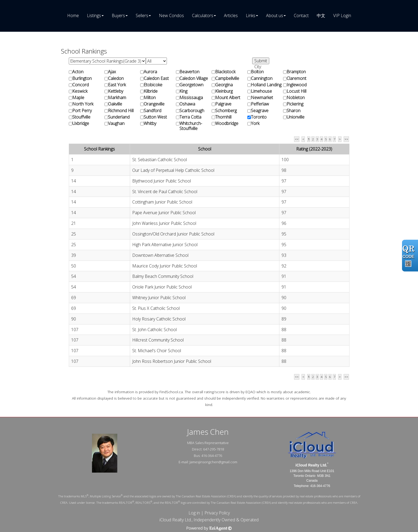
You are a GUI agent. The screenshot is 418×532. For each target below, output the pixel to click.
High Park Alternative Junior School (165, 245)
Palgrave (223, 104)
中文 (321, 15)
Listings (94, 15)
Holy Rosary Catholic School (159, 319)
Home (73, 15)
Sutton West (155, 117)
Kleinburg (224, 91)
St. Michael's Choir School (157, 351)
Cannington (262, 78)
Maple (78, 98)
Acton (78, 72)
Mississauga (191, 98)
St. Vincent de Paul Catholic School (165, 192)
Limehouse (261, 91)
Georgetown (191, 85)
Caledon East (156, 78)
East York (117, 85)
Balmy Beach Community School (163, 276)
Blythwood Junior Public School (162, 181)
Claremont (296, 78)
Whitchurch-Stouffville (191, 126)
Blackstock (225, 72)
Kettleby (116, 91)
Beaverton (189, 72)
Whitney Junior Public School (159, 298)
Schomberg (226, 111)
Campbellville (227, 78)
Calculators (203, 15)
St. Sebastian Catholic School (160, 160)
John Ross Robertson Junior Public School (172, 361)
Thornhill (223, 117)
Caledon (116, 78)
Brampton (296, 72)
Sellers (142, 15)
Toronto (259, 117)
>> (346, 139)
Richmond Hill (121, 111)
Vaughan (116, 123)
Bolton (257, 72)
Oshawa (187, 104)
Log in (194, 513)
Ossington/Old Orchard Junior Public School (173, 234)
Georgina (224, 85)
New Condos (171, 15)
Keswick (80, 91)
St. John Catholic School (154, 330)
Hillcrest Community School (158, 340)
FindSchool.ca (171, 392)
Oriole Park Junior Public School (162, 287)
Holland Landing (266, 85)
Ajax (112, 72)
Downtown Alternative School (160, 255)
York (255, 123)
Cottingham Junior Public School (162, 202)
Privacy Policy (217, 513)
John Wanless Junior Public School (164, 223)
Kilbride (151, 91)
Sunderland (119, 117)
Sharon (294, 111)
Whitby (150, 123)
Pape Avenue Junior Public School (164, 213)
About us (275, 15)
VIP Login (342, 15)
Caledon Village (194, 78)
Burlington (82, 78)
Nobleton (296, 98)
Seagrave (260, 111)
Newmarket (262, 98)
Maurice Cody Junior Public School (165, 266)
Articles (231, 15)
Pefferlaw (260, 104)
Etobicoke (153, 85)
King (183, 91)
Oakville (115, 104)
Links (251, 15)
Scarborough (192, 111)
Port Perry (82, 111)
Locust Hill (296, 91)
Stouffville (81, 117)
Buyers (118, 15)
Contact (301, 15)
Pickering (295, 104)
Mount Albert (228, 98)
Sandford (152, 111)
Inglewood (297, 85)
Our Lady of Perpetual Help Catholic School (173, 170)
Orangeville (154, 104)
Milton (150, 98)
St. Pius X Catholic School (156, 308)
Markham (117, 98)
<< (297, 139)
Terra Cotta (190, 117)
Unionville (296, 117)
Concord (81, 85)
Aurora (150, 72)
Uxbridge (81, 123)
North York (83, 104)
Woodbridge (227, 123)
